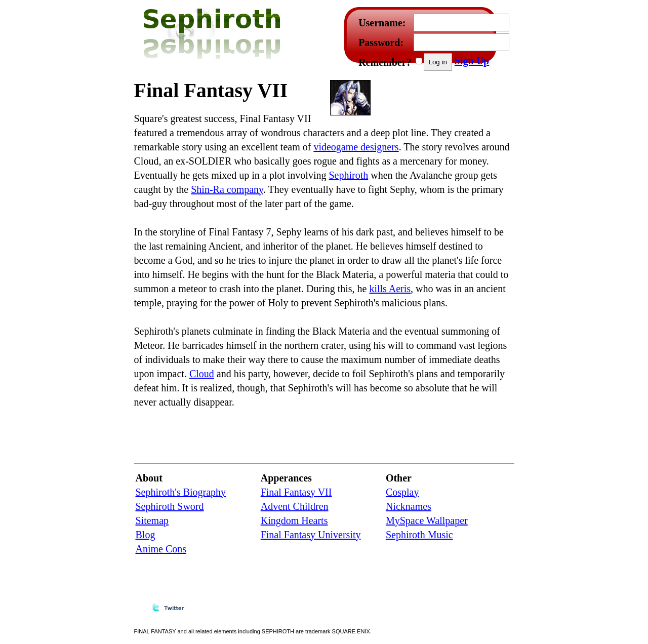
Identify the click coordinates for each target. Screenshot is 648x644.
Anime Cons (161, 549)
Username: (382, 23)
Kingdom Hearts (294, 520)
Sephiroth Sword (170, 506)
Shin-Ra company (227, 189)
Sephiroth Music (419, 535)
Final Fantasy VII (296, 492)
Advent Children (295, 506)
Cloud (202, 374)
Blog (146, 535)
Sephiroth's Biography (181, 492)
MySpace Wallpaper (427, 520)
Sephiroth (348, 175)
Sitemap (152, 520)
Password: (381, 43)
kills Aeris (390, 289)
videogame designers (356, 147)
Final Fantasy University (311, 535)
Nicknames (409, 506)
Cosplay (402, 492)
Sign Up (472, 61)
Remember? (385, 62)
